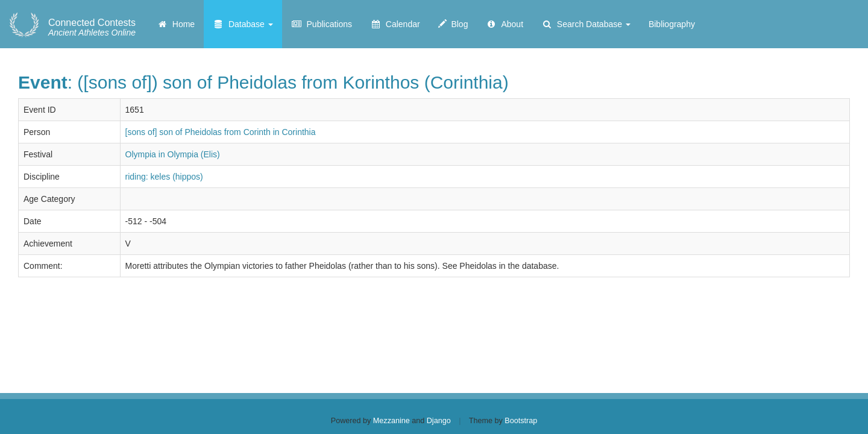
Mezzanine (392, 421)
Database (243, 24)
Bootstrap (521, 421)
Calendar (395, 24)
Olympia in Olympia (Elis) (173, 154)
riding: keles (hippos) (164, 177)
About (505, 24)
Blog (453, 24)
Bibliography (672, 24)
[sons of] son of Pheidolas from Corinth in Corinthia (221, 132)
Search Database (586, 24)
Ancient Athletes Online (92, 28)
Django (439, 421)
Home (176, 24)
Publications (322, 24)
